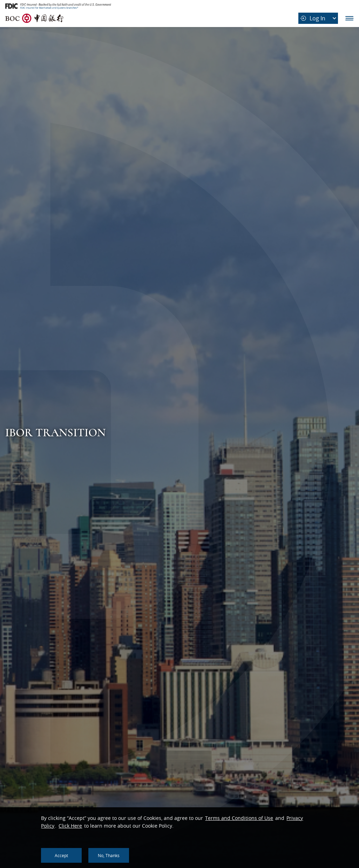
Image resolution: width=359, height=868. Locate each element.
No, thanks (109, 855)
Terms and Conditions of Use (239, 818)
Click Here (70, 826)
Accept (61, 855)
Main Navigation (349, 18)
